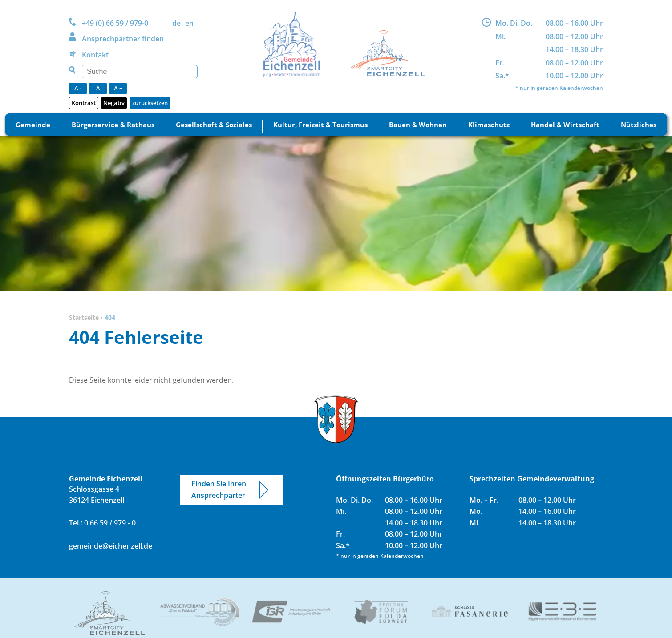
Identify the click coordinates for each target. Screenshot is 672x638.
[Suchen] (140, 72)
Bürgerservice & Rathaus (113, 125)
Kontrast (84, 103)
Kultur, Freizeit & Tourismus (320, 125)
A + (118, 88)
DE (176, 23)
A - (78, 88)
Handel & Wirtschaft (565, 125)
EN (189, 23)
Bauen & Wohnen (418, 125)
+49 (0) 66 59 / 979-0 (115, 23)
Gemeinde (33, 125)
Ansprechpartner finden (123, 39)
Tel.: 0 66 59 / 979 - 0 (102, 523)
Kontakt (95, 55)
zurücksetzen (150, 103)
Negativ (114, 103)
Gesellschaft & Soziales (214, 125)
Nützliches (639, 125)
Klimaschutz (489, 125)
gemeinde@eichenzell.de (111, 546)
